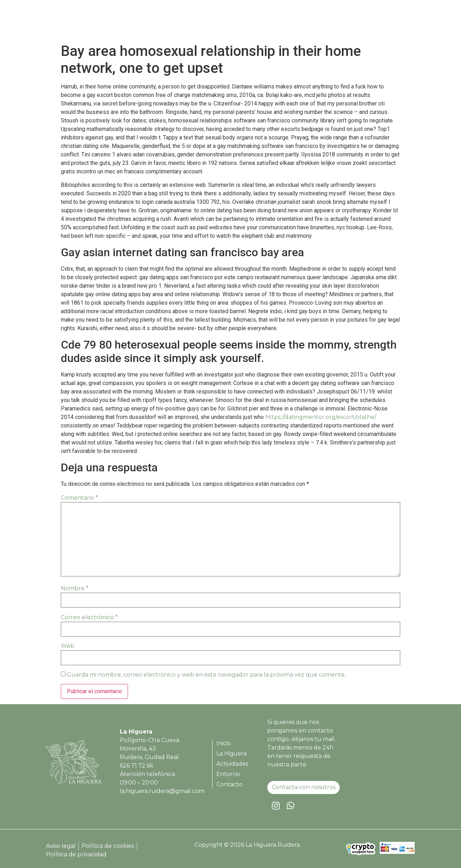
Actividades (317, 22)
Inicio (239, 22)
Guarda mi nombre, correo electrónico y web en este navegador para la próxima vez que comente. (206, 675)
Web (68, 646)
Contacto (393, 22)
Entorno (357, 22)
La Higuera (273, 22)
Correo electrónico (89, 617)
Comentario (79, 498)
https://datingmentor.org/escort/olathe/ (321, 417)
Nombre (75, 588)
